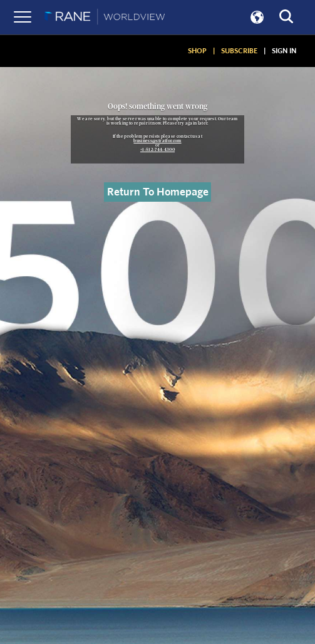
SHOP (197, 51)
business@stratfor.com (157, 141)
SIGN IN (284, 51)
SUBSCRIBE (239, 51)
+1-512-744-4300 (157, 150)
